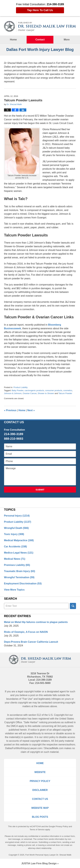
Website (40, 772)
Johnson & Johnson (13, 393)
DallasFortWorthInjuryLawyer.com (24, 748)
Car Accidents (15, 547)
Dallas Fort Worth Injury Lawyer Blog (40, 26)
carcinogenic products (34, 390)
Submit (40, 490)
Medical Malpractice (19, 540)
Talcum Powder (65, 393)
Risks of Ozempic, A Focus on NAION (26, 632)
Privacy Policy (40, 781)
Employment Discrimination (23, 584)
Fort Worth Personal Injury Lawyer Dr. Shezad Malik (48, 855)
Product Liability (20, 387)
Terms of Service (37, 830)
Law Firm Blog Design (39, 863)
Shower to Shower (46, 393)
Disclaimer (40, 790)
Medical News (15, 559)
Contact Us (40, 799)
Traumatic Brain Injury (20, 571)
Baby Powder (18, 390)
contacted (47, 703)
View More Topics (14, 590)
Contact (40, 40)
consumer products (54, 390)
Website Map (40, 808)
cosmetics (68, 390)
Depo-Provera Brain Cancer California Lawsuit (31, 642)
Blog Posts (40, 817)
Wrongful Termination (19, 577)
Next (31, 410)
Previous (10, 410)
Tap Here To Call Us (40, 10)
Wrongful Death (16, 528)
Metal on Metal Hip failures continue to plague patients (36, 622)
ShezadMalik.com (54, 748)
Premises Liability (17, 565)
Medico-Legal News (19, 553)
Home (13, 40)
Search (73, 606)
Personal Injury (17, 516)
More (67, 40)
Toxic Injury (14, 534)
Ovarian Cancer (30, 393)
